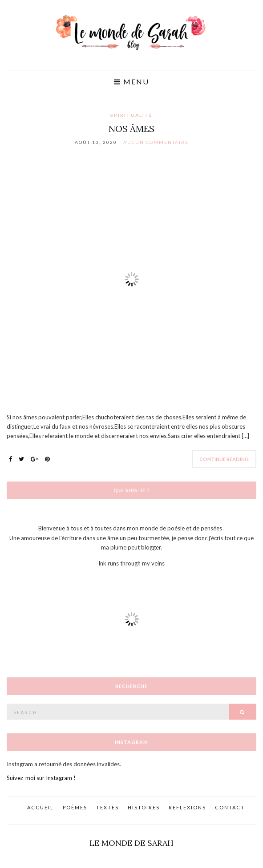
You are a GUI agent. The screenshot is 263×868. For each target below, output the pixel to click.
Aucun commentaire (156, 142)
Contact (230, 807)
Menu (131, 82)
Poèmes (75, 807)
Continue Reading (224, 459)
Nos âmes (131, 129)
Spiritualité (131, 115)
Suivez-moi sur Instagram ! (41, 778)
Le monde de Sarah (131, 843)
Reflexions (187, 807)
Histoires (144, 807)
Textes (107, 807)
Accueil (40, 807)
